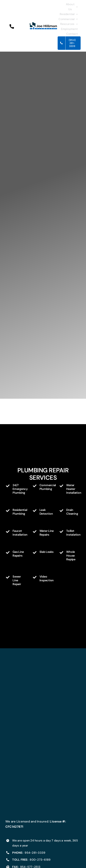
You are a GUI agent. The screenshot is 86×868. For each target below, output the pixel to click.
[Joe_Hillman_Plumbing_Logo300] (43, 23)
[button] (12, 26)
